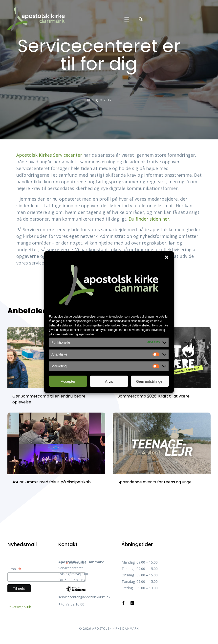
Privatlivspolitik (19, 607)
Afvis (109, 381)
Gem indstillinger (150, 381)
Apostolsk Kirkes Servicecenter (49, 155)
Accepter (68, 381)
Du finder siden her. (149, 219)
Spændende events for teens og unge (155, 482)
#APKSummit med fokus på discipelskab (52, 482)
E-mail (14, 569)
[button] (167, 257)
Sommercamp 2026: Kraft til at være (154, 396)
